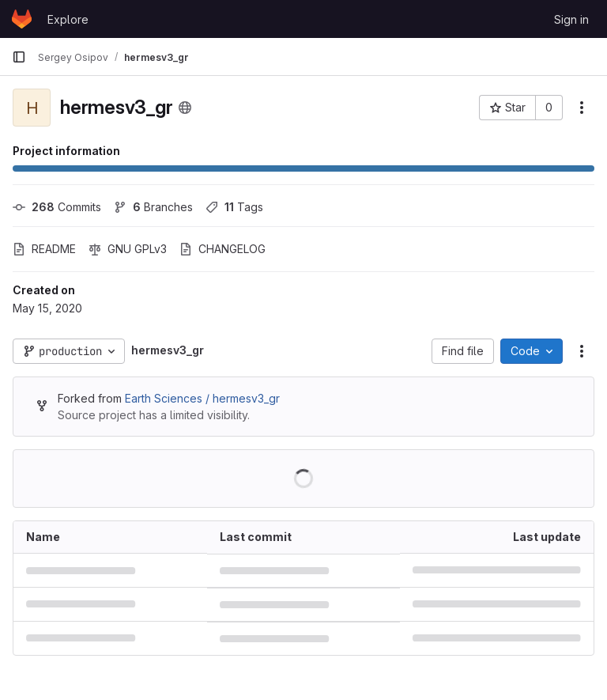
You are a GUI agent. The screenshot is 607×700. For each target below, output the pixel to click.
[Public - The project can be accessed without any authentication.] (185, 108)
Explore (68, 19)
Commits (57, 207)
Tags (234, 207)
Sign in (571, 19)
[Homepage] (22, 19)
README (44, 249)
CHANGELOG (222, 249)
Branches (153, 207)
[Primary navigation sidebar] (19, 57)
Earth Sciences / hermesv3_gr (202, 398)
